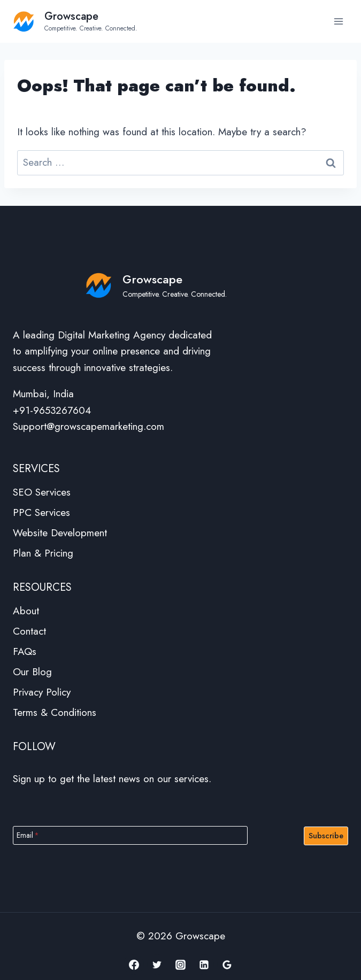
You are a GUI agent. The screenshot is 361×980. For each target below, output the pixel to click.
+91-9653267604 (52, 410)
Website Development (60, 533)
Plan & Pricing (43, 553)
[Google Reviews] (227, 964)
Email (28, 835)
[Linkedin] (204, 964)
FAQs (25, 651)
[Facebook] (134, 964)
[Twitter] (157, 964)
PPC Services (41, 512)
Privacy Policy (42, 692)
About (26, 611)
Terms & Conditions (55, 712)
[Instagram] (181, 964)
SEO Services (42, 492)
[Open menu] (338, 21)
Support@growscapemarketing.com (89, 426)
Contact (29, 631)
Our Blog (32, 672)
